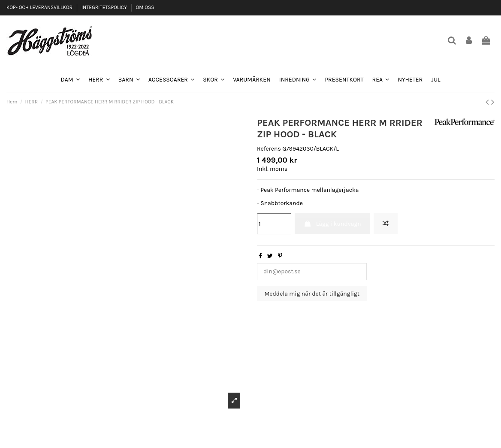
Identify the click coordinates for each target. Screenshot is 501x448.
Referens (269, 149)
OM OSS (145, 7)
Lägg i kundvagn (332, 224)
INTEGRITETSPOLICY (105, 7)
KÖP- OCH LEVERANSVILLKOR (40, 7)
